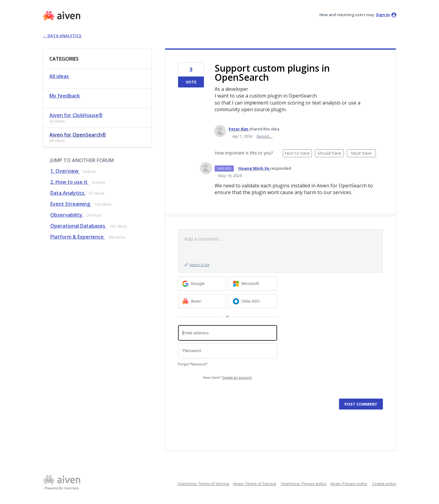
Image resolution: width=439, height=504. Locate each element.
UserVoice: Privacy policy (304, 484)
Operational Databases (78, 226)
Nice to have (298, 154)
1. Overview (65, 171)
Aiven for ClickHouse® (76, 115)
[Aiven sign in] (202, 301)
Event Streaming (71, 204)
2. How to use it (70, 182)
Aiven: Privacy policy (349, 484)
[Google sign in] (202, 284)
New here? (227, 378)
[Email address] (228, 333)
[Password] (228, 351)
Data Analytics (68, 193)
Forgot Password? (193, 364)
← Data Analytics (62, 36)
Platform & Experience (78, 237)
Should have (331, 154)
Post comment (361, 404)
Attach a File (200, 265)
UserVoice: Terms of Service (203, 484)
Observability (67, 215)
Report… (265, 136)
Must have (363, 154)
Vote (191, 82)
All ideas (59, 76)
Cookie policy (384, 484)
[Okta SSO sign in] (253, 301)
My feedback (65, 96)
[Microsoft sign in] (253, 284)
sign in (383, 15)
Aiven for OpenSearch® (78, 135)
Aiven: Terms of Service (255, 484)
